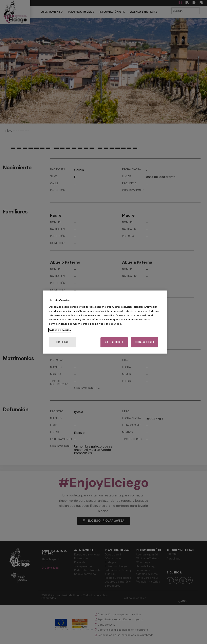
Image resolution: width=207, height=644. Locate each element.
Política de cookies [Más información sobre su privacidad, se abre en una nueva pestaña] (60, 330)
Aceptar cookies (114, 342)
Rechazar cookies (144, 342)
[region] (105, 322)
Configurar (63, 342)
